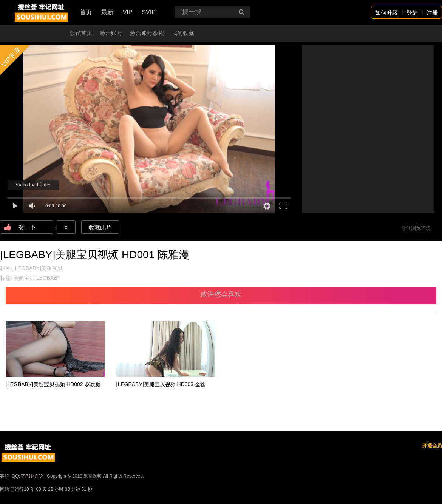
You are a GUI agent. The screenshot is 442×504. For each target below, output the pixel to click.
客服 (5, 476)
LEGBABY (49, 278)
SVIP (148, 12)
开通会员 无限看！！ (36, 33)
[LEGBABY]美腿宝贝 (38, 268)
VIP (128, 12)
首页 (86, 12)
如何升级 (386, 13)
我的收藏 (183, 33)
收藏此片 (100, 227)
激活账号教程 (147, 33)
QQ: (28, 476)
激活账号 (111, 33)
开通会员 (432, 446)
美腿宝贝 (24, 278)
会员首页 (81, 33)
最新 (107, 12)
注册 (432, 13)
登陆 (412, 13)
